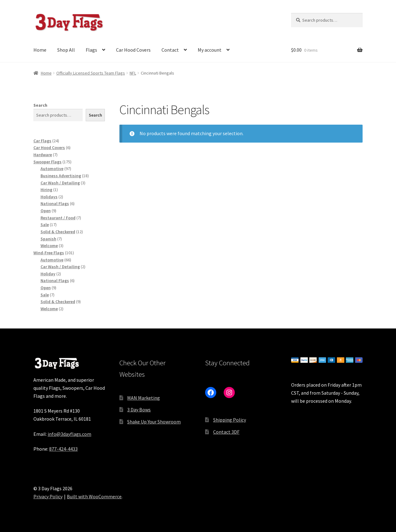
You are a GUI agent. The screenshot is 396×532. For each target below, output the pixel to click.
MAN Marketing (144, 398)
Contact (170, 50)
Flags (91, 50)
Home (40, 50)
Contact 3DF (226, 432)
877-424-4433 (63, 449)
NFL (133, 73)
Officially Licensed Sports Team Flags (91, 73)
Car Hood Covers (133, 50)
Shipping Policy (230, 420)
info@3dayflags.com (69, 434)
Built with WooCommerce (94, 496)
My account (210, 50)
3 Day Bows (139, 410)
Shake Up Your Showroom (154, 422)
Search (40, 105)
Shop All (66, 50)
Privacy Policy (48, 496)
